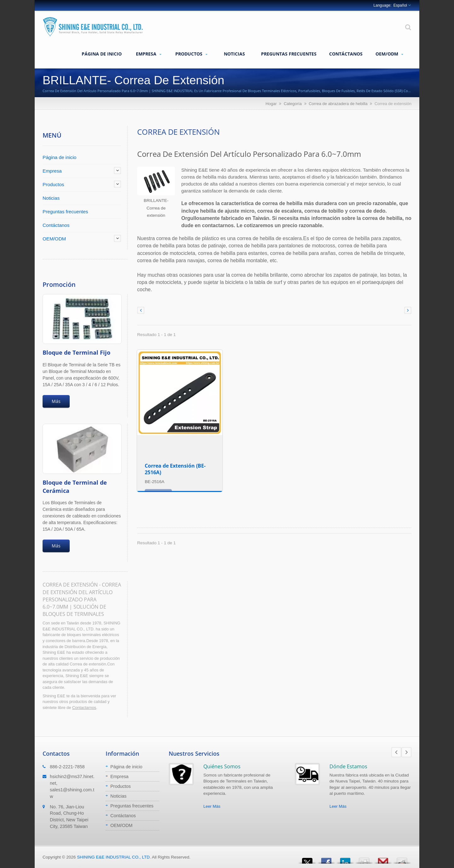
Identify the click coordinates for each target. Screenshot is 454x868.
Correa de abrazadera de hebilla (338, 104)
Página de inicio (102, 54)
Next (406, 752)
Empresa (148, 54)
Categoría (293, 104)
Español (400, 5)
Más (56, 401)
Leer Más (212, 806)
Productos (191, 54)
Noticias (234, 54)
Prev (396, 752)
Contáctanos (346, 54)
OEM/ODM (389, 54)
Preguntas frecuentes (289, 54)
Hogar (271, 104)
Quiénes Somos (222, 766)
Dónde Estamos (348, 766)
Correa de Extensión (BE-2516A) (175, 469)
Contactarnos (84, 708)
